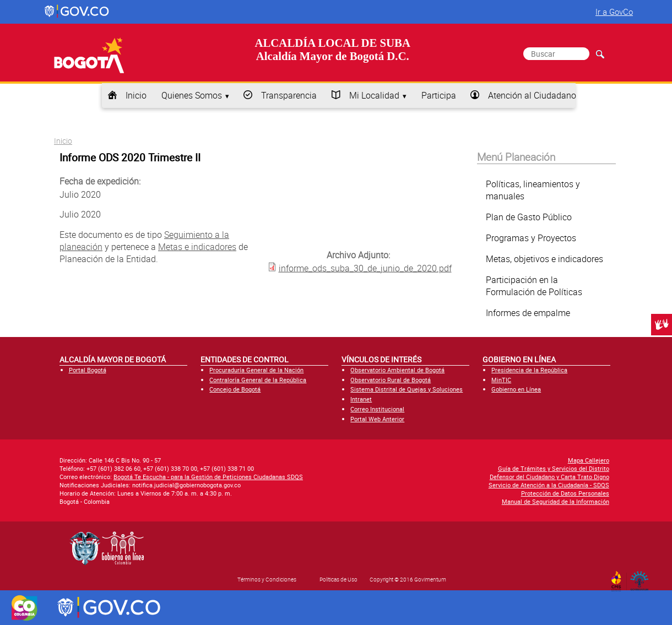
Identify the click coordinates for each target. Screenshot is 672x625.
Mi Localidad (374, 95)
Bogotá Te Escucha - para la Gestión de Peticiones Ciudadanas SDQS (208, 477)
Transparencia (289, 95)
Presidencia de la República (529, 370)
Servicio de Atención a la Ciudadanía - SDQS (549, 485)
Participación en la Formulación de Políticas (534, 286)
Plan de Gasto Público (529, 217)
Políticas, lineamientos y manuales (533, 190)
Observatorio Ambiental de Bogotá (397, 370)
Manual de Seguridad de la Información (556, 501)
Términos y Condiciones (267, 579)
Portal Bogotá (88, 370)
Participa (439, 95)
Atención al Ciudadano (532, 95)
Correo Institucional (377, 409)
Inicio (136, 95)
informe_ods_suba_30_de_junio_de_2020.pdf (365, 268)
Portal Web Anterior (377, 419)
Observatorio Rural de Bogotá (391, 380)
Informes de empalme (528, 313)
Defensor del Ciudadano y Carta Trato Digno (549, 477)
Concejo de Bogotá (235, 389)
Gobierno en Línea (516, 389)
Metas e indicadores (197, 247)
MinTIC (501, 380)
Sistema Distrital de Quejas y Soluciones (407, 389)
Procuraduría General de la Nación (256, 370)
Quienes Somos (192, 95)
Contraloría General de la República (258, 380)
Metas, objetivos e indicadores (544, 259)
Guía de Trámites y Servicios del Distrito (554, 468)
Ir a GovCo (614, 12)
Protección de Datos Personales (565, 493)
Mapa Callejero (589, 460)
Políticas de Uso (338, 579)
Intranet (361, 399)
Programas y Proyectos (531, 238)
